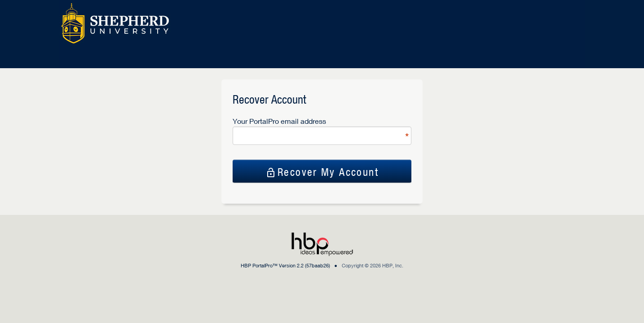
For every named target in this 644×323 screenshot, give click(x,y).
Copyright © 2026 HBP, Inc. (373, 265)
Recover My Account (322, 172)
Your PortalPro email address (279, 121)
